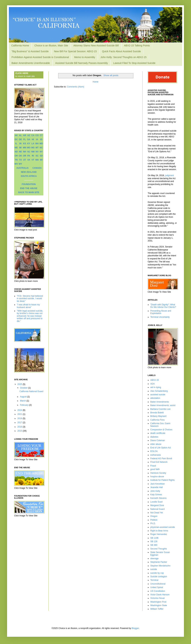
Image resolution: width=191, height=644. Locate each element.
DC (16, 139)
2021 (20, 414)
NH (24, 152)
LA (33, 144)
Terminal (154, 580)
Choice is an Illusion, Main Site (51, 45)
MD (41, 144)
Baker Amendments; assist (163, 405)
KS (25, 144)
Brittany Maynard (158, 416)
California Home (20, 45)
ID (41, 139)
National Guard (157, 509)
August (24, 397)
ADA (153, 384)
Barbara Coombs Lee (160, 409)
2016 (20, 427)
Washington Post (158, 602)
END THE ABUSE (29, 188)
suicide (154, 569)
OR (25, 156)
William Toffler (157, 609)
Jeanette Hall (157, 487)
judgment (170, 175)
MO (29, 148)
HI (33, 139)
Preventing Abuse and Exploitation (161, 312)
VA (29, 160)
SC (37, 156)
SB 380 (154, 545)
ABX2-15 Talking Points (137, 45)
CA (33, 135)
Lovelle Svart (156, 502)
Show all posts (111, 75)
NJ (29, 152)
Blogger (135, 628)
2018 (20, 418)
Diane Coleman (158, 440)
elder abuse (156, 444)
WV (16, 164)
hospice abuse (157, 477)
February (24, 405)
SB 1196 (154, 538)
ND (16, 152)
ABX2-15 (155, 380)
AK (16, 135)
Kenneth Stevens (158, 498)
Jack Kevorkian (157, 484)
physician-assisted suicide (163, 527)
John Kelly (155, 491)
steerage (154, 558)
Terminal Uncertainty (160, 317)
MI (20, 148)
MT (37, 148)
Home (95, 82)
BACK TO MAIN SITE (29, 192)
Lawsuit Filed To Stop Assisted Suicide (134, 63)
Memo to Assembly (85, 57)
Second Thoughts (159, 549)
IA (37, 139)
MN (25, 148)
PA (29, 156)
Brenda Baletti (157, 413)
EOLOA (154, 451)
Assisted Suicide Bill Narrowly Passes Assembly (82, 63)
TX (20, 160)
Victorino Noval (157, 598)
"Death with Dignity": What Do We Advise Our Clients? (163, 306)
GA (29, 139)
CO (37, 135)
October (24, 388)
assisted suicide (158, 395)
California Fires (157, 420)
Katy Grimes (156, 495)
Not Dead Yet (157, 513)
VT (33, 160)
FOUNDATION (29, 184)
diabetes (154, 437)
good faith (155, 469)
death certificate (158, 433)
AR (24, 135)
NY (41, 152)
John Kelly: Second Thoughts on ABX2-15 (123, 57)
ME (16, 148)
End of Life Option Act (161, 448)
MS (33, 148)
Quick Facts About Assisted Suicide (121, 51)
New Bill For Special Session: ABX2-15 (75, 51)
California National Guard (31, 391)
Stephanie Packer (159, 562)
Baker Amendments (160, 402)
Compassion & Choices (161, 430)
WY (20, 164)
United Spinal (157, 587)
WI (41, 160)
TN (16, 160)
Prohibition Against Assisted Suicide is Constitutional (40, 57)
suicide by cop (157, 573)
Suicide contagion (159, 577)
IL (16, 144)
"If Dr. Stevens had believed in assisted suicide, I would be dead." (30, 299)
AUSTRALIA (22, 168)
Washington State (159, 605)
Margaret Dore (157, 505)
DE (20, 139)
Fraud (153, 466)
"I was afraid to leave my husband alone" (28, 306)
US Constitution (158, 591)
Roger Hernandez (159, 534)
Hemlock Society (158, 473)
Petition (154, 520)
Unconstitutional (158, 584)
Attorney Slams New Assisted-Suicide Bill (96, 45)
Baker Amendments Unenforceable (31, 63)
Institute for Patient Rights (162, 480)
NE (20, 152)
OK (20, 156)
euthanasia (156, 455)
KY (29, 144)
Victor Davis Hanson (160, 595)
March (23, 401)
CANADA (37, 168)
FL (25, 139)
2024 (20, 410)
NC (41, 148)
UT (25, 160)
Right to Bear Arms (159, 531)
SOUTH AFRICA (29, 176)
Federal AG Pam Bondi (161, 458)
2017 (20, 423)
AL (20, 135)
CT (41, 135)
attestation (155, 398)
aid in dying (156, 387)
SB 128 (154, 542)
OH (16, 156)
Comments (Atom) (75, 87)
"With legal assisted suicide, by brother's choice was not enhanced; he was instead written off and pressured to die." (30, 316)
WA (37, 160)
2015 (20, 431)
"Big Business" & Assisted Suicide (30, 51)
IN (20, 144)
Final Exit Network (159, 462)
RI (33, 156)
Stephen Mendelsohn (160, 566)
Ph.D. (153, 523)
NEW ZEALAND (29, 172)
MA (37, 144)
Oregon (154, 516)
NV (37, 152)
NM (33, 152)
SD (41, 156)
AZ (29, 135)
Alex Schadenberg (159, 391)
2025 (20, 384)
